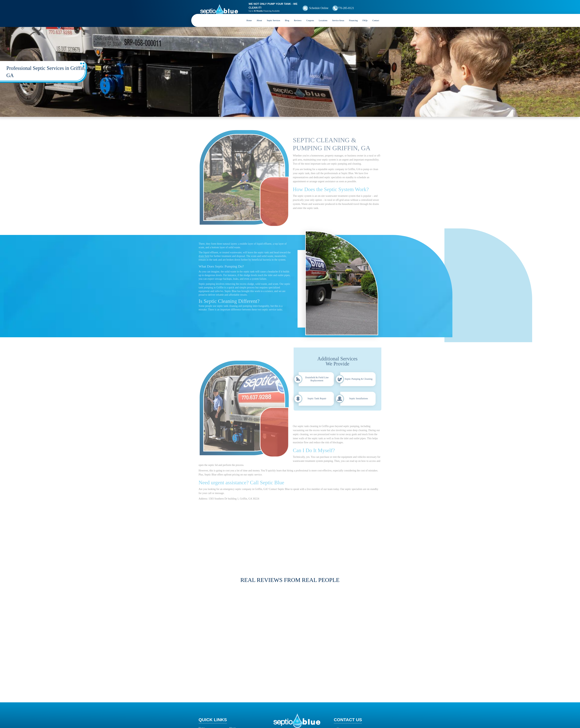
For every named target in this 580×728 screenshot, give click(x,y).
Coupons (310, 17)
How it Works (206, 695)
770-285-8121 (362, 6)
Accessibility (236, 700)
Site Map (203, 706)
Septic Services (273, 17)
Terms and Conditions (210, 711)
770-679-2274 (355, 711)
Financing (353, 17)
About (259, 17)
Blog (287, 17)
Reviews (298, 17)
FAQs (365, 17)
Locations (323, 17)
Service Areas (338, 17)
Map (347, 688)
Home (249, 17)
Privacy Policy (237, 706)
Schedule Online (329, 6)
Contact (376, 17)
